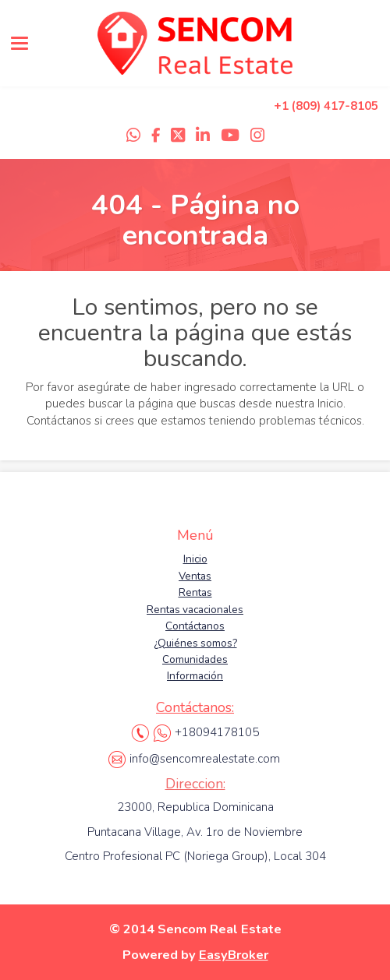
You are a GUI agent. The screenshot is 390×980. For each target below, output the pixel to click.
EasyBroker (234, 955)
